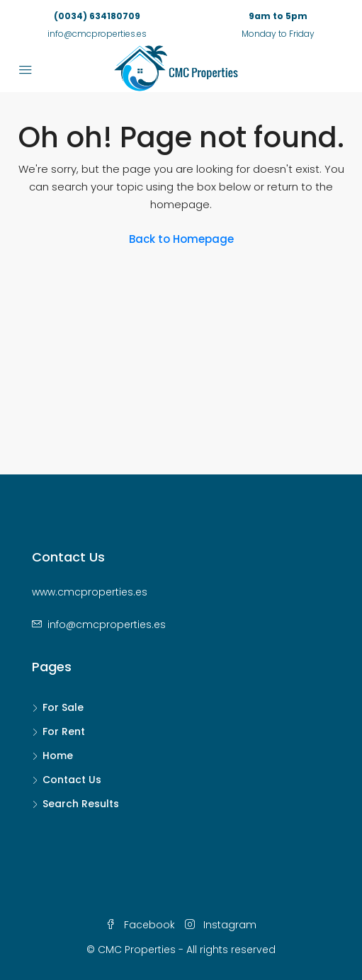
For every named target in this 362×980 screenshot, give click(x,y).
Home (58, 756)
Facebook (140, 925)
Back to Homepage (181, 239)
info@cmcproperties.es (107, 625)
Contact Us (72, 780)
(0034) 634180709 (97, 16)
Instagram (221, 925)
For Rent (64, 731)
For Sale (63, 707)
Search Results (81, 804)
